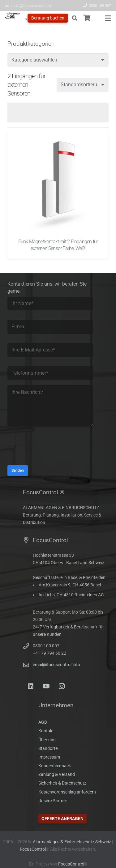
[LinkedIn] (31, 686)
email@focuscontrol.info (56, 665)
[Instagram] (62, 686)
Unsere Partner (53, 801)
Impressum (49, 757)
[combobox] (58, 60)
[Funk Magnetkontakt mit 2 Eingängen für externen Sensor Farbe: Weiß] (58, 183)
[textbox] (34, 60)
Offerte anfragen (62, 819)
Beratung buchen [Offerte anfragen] (48, 18)
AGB (43, 722)
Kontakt (46, 731)
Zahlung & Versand (57, 774)
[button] (74, 18)
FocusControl (33, 849)
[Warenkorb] (87, 18)
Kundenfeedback (55, 766)
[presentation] (54, 448)
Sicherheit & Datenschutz (62, 783)
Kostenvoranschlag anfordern (67, 792)
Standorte (48, 749)
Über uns (47, 740)
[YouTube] (46, 686)
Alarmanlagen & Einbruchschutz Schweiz (72, 842)
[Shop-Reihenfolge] (83, 85)
